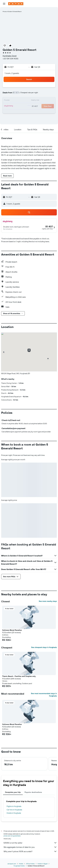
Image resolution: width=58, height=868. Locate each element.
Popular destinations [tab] (33, 792)
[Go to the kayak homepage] (16, 4)
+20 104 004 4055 (10, 59)
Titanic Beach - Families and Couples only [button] (19, 676)
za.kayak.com (12, 864)
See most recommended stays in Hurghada (44, 695)
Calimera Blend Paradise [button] (12, 630)
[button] (4, 4)
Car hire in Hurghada (14, 810)
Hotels (21, 864)
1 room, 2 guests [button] (12, 73)
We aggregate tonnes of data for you (30, 847)
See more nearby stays (48, 601)
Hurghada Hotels (19, 866)
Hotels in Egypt (43, 864)
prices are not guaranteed (12, 836)
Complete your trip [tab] (13, 792)
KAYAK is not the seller (30, 843)
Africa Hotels (30, 864)
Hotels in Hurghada (14, 813)
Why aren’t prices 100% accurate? (30, 851)
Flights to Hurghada (14, 806)
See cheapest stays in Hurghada (44, 647)
